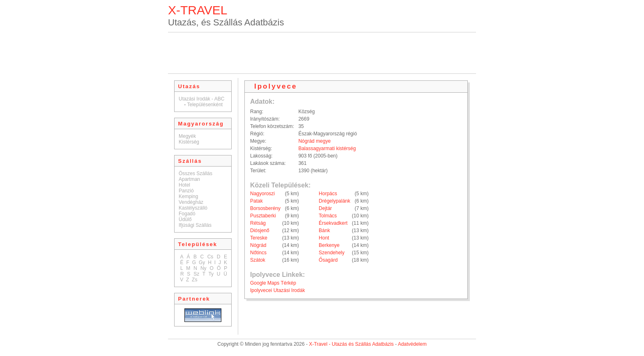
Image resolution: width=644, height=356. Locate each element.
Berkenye (329, 245)
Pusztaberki (263, 216)
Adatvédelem (412, 344)
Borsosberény (265, 208)
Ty (211, 274)
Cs (210, 257)
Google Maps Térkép (273, 283)
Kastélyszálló (193, 208)
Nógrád (258, 245)
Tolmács (328, 216)
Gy (202, 262)
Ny (204, 268)
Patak (256, 201)
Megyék (187, 136)
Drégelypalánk (335, 201)
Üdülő (185, 219)
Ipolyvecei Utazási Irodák (277, 290)
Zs (194, 280)
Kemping (188, 196)
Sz (196, 274)
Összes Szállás (195, 173)
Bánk (324, 230)
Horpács (328, 194)
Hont (324, 238)
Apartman (189, 179)
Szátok (258, 260)
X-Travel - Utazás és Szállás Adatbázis (351, 344)
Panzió (186, 191)
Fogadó (187, 214)
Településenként (205, 105)
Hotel (184, 185)
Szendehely (332, 253)
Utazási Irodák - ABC (201, 99)
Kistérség (189, 142)
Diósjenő (260, 230)
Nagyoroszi (262, 194)
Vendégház (191, 202)
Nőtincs (258, 253)
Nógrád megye (314, 141)
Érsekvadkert (333, 223)
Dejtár (325, 208)
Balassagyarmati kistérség (327, 148)
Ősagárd (328, 260)
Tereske (259, 238)
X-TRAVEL (198, 10)
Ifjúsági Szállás (195, 225)
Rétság (258, 223)
